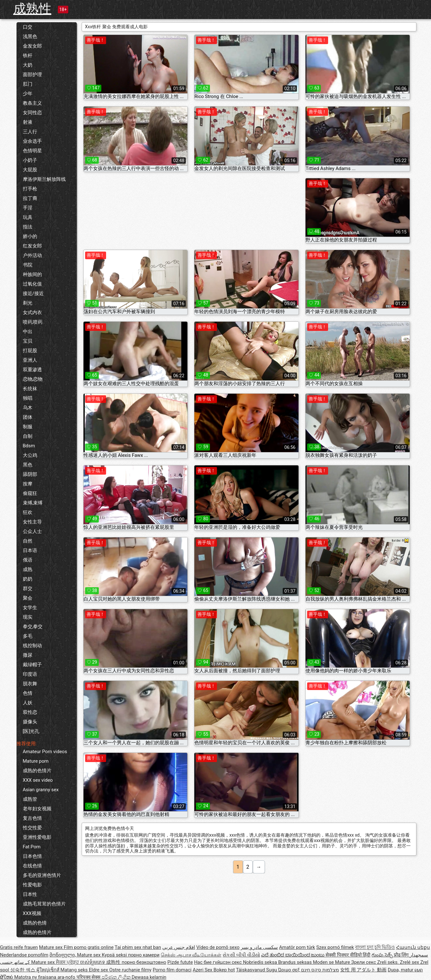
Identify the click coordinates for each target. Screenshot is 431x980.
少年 (28, 94)
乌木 (28, 408)
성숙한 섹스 (23, 970)
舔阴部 (30, 474)
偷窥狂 (30, 493)
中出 (28, 332)
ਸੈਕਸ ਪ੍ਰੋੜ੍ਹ (68, 962)
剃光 (28, 303)
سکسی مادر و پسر (259, 947)
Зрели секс (364, 962)
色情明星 (32, 151)
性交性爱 (32, 828)
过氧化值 (32, 284)
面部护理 (32, 75)
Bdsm (29, 446)
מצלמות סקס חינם (320, 970)
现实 (28, 617)
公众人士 (32, 531)
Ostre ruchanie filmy (130, 970)
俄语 (28, 560)
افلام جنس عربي (179, 947)
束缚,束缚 (33, 503)
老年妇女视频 (37, 809)
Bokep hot (224, 970)
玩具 (28, 217)
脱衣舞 (30, 684)
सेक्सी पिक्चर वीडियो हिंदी (348, 955)
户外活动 (32, 255)
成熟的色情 (35, 923)
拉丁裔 (30, 198)
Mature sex (51, 947)
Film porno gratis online (89, 947)
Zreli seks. (388, 962)
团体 (28, 417)
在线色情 (32, 866)
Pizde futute (180, 962)
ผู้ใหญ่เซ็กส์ (49, 970)
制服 (28, 427)
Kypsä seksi (115, 955)
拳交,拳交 (33, 627)
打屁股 (30, 351)
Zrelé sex (410, 962)
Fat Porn (32, 847)
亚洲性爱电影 (37, 837)
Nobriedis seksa (261, 962)
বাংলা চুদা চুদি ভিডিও (375, 947)
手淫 (28, 208)
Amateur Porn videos (45, 752)
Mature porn (36, 761)
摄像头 (30, 722)
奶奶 (28, 579)
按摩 (28, 484)
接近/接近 (33, 293)
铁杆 (28, 56)
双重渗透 (32, 370)
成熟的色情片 (37, 771)
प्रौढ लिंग (402, 955)
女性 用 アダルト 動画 (363, 970)
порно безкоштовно (144, 962)
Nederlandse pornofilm (24, 955)
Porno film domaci (172, 970)
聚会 (28, 598)
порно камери (144, 955)
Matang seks (75, 970)
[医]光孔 (31, 731)
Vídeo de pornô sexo (218, 947)
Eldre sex (99, 970)
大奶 (28, 65)
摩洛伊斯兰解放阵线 (44, 179)
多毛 (28, 636)
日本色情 (32, 856)
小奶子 (30, 160)
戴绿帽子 (32, 665)
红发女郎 (32, 246)
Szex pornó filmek (335, 947)
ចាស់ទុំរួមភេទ (93, 962)
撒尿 (28, 655)
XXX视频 (32, 913)
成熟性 (32, 9)
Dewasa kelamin (149, 977)
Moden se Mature (332, 962)
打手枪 (30, 189)
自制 (28, 436)
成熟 (28, 569)
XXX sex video (38, 780)
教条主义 (32, 103)
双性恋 (30, 712)
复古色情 (32, 818)
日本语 (30, 550)
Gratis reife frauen (19, 947)
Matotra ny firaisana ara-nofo (45, 977)
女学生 (30, 608)
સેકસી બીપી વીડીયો (241, 955)
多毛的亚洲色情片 (42, 875)
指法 (28, 227)
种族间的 (32, 274)
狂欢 (28, 512)
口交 (28, 27)
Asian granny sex (41, 790)
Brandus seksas (296, 962)
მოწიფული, (63, 955)
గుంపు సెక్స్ (383, 955)
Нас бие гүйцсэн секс (219, 962)
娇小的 (30, 236)
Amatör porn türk (297, 947)
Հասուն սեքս (413, 947)
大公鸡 (30, 455)
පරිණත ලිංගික (117, 977)
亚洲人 (30, 360)
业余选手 (32, 141)
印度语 (30, 674)
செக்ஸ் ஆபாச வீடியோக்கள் (191, 955)
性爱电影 (32, 885)
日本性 (30, 894)
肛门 (28, 84)
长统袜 (30, 389)
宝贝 (28, 341)
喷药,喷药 (33, 322)
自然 (28, 541)
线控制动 (32, 646)
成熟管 (30, 799)
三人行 (30, 132)
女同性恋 (32, 113)
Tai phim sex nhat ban (138, 947)
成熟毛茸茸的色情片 (44, 904)
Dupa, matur (401, 970)
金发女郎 (32, 46)
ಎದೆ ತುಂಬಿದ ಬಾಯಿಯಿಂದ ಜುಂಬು (293, 955)
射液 (28, 122)
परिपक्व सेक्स (89, 977)
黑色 (28, 465)
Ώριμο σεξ (290, 970)
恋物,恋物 (33, 379)
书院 (28, 265)
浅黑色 (30, 36)
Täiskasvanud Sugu (257, 970)
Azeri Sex (203, 970)
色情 (28, 693)
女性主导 (32, 522)
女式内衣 (32, 312)
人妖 (28, 703)
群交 (28, 589)
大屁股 (30, 170)
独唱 (28, 398)
